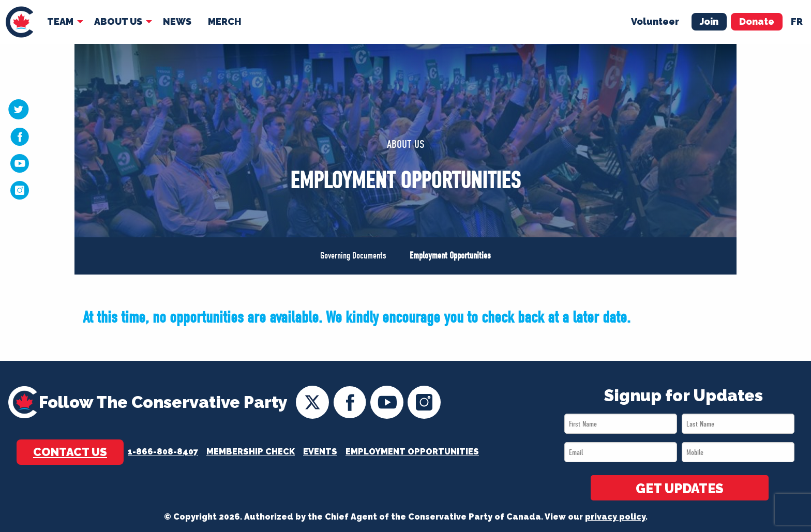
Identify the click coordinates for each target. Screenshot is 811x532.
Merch (225, 21)
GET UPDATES (680, 489)
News (177, 21)
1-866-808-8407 (163, 452)
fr (797, 21)
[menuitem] (19, 22)
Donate (757, 21)
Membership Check (251, 452)
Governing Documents (353, 256)
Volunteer (655, 21)
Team (60, 21)
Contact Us (70, 452)
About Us (118, 21)
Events (320, 452)
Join (709, 21)
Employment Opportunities (450, 256)
